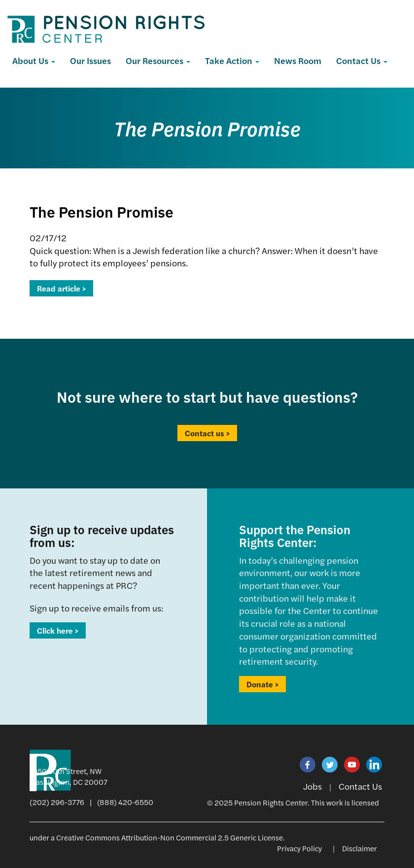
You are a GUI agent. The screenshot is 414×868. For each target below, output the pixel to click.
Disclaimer (360, 848)
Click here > (58, 630)
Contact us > (207, 433)
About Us (34, 60)
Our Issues (90, 60)
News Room (298, 60)
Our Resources (158, 60)
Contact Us (362, 60)
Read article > (61, 288)
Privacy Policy (299, 848)
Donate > (262, 684)
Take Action (232, 60)
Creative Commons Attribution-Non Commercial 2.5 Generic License (170, 837)
